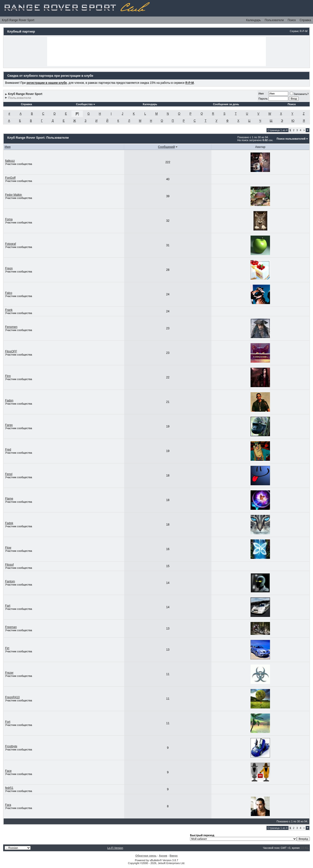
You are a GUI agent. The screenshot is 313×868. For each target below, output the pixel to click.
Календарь (254, 20)
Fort (8, 722)
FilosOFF (11, 351)
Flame (9, 499)
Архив (163, 856)
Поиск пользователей (291, 139)
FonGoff (10, 178)
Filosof (9, 565)
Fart (8, 606)
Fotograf (11, 244)
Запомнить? (299, 94)
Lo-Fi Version (115, 848)
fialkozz (10, 161)
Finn (8, 376)
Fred (8, 450)
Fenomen (11, 327)
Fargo (9, 425)
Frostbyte (11, 746)
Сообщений (166, 147)
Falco (9, 293)
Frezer (9, 673)
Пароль (263, 99)
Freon (9, 268)
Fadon (9, 400)
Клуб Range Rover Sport (18, 20)
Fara (8, 805)
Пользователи (274, 20)
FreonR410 (12, 697)
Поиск (292, 20)
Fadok (9, 523)
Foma (9, 219)
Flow (8, 548)
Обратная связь (146, 856)
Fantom (10, 581)
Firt (7, 648)
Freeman (11, 627)
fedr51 (9, 788)
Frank (9, 310)
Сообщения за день (226, 104)
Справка (305, 20)
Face (8, 771)
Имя (261, 94)
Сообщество (86, 104)
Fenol (9, 474)
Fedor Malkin (13, 195)
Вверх (174, 856)
